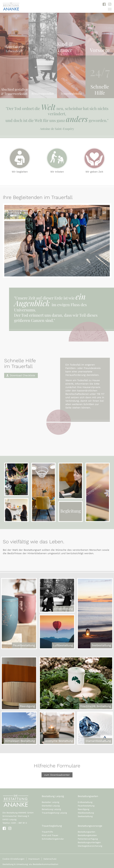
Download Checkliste (23, 375)
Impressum (34, 859)
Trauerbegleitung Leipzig (54, 813)
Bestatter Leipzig (50, 802)
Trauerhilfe (47, 832)
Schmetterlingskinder (53, 839)
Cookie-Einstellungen (13, 859)
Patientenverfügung (88, 839)
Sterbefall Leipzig (51, 806)
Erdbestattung (85, 802)
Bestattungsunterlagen (89, 842)
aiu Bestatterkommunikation (44, 864)
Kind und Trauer (50, 835)
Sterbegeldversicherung (90, 846)
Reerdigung (83, 809)
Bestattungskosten (87, 835)
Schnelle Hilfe (100, 90)
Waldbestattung (86, 813)
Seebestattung (85, 816)
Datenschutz (50, 859)
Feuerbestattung (86, 806)
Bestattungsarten (87, 832)
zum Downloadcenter (57, 775)
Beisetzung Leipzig (51, 809)
